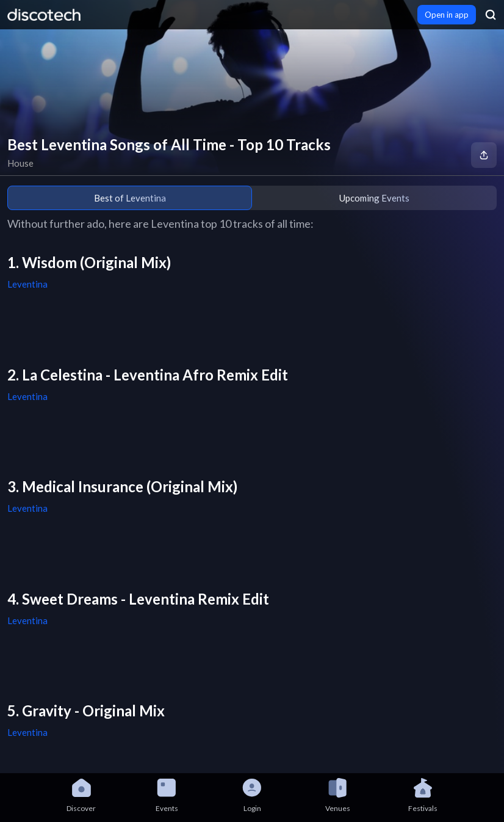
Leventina (27, 284)
